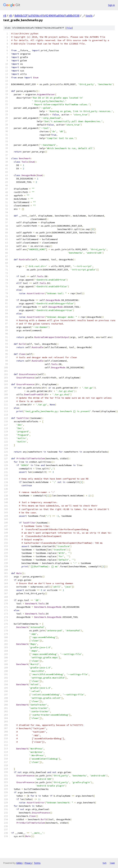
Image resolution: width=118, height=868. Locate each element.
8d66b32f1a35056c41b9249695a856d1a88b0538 (47, 16)
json (112, 863)
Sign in (111, 5)
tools (89, 16)
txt (104, 863)
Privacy (28, 863)
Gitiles (19, 863)
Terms (37, 863)
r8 (5, 16)
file (69, 28)
